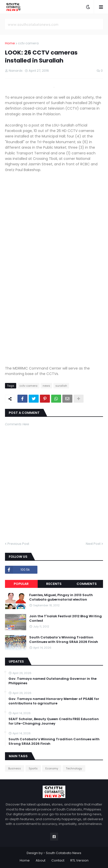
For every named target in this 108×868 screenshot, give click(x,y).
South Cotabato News (64, 853)
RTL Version (79, 860)
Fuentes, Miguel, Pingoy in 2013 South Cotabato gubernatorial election (61, 597)
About (41, 860)
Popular (21, 584)
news (46, 386)
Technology (74, 768)
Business (15, 768)
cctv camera (28, 43)
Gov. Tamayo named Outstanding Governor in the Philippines (53, 681)
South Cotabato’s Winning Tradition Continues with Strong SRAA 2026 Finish (64, 640)
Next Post (93, 544)
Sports (33, 768)
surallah (61, 386)
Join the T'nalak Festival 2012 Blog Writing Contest (65, 619)
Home (10, 43)
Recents (54, 584)
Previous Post (18, 544)
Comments (87, 584)
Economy (52, 768)
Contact (58, 860)
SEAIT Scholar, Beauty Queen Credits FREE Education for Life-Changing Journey (54, 721)
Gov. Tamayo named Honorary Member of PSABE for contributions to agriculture (54, 701)
